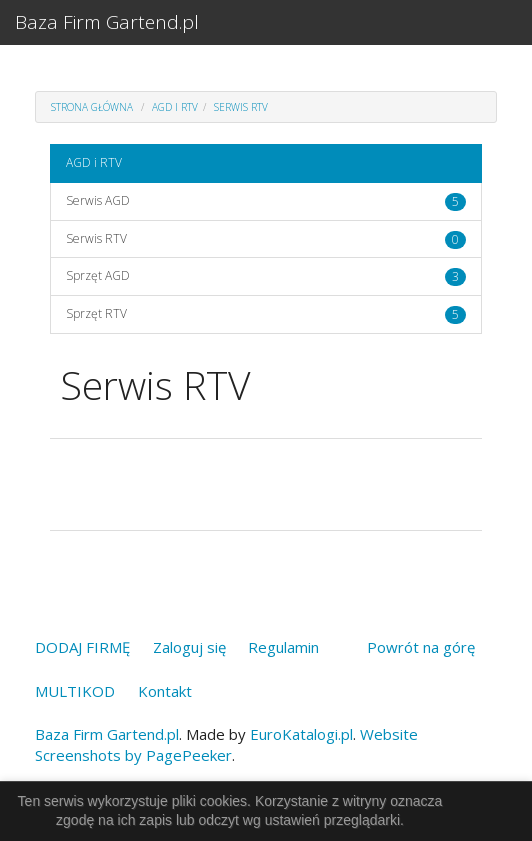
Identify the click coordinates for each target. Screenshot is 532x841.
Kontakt (165, 691)
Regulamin (283, 647)
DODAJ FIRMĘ (82, 647)
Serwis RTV (241, 107)
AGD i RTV (175, 107)
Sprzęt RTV (96, 313)
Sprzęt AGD (98, 275)
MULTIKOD (75, 691)
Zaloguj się (189, 647)
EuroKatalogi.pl (301, 734)
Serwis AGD (98, 200)
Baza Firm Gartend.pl (107, 22)
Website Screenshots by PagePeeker (226, 744)
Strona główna (92, 107)
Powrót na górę (421, 647)
